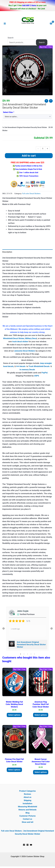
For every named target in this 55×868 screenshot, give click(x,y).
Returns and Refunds (27, 810)
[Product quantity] (43, 149)
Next (52, 629)
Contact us (27, 819)
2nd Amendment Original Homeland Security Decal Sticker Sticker (31, 645)
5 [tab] (34, 654)
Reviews (27, 794)
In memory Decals (28, 370)
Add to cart (29, 156)
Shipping (27, 800)
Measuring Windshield (27, 807)
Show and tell (27, 822)
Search (11, 38)
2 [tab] (24, 654)
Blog (27, 813)
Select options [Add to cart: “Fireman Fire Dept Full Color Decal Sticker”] (14, 770)
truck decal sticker (20, 342)
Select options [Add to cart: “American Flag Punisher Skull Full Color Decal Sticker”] (41, 715)
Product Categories (27, 791)
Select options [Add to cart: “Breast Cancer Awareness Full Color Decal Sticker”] (41, 772)
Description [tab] (7, 252)
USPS (37, 376)
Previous (3, 629)
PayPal (44, 373)
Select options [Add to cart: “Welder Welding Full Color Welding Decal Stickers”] (14, 715)
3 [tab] (27, 654)
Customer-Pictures (27, 816)
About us (27, 797)
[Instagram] (27, 845)
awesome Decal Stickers (25, 351)
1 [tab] (21, 654)
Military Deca (31, 338)
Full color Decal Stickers (31, 194)
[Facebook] (24, 845)
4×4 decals (21, 366)
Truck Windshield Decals (39, 366)
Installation (28, 804)
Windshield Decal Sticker (14, 338)
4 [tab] (31, 654)
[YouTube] (31, 845)
